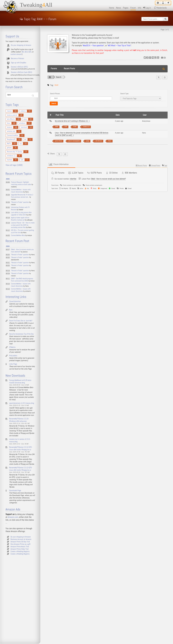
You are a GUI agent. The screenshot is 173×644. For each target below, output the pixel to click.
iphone (9, 148)
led (25, 139)
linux (110, 141)
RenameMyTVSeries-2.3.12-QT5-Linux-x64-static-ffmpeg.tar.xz (21, 469)
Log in (147, 8)
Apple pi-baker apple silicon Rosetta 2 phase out (20, 219)
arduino (23, 111)
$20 (30, 52)
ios (21, 144)
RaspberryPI (11, 139)
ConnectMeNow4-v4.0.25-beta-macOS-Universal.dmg (20, 382)
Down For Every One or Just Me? (21, 321)
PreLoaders (13, 356)
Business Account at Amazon (21, 539)
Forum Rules (107, 38)
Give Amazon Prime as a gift (21, 544)
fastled (9, 160)
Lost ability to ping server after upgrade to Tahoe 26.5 (21, 214)
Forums (54, 69)
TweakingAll (36, 5)
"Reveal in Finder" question (20, 202)
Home (112, 8)
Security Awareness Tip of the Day (21, 334)
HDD (57, 127)
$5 (23, 52)
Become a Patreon (18, 59)
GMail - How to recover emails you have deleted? (108, 179)
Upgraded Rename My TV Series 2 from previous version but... (22, 196)
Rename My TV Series (15, 152)
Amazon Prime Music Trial (20, 547)
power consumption (74, 141)
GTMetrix (12, 347)
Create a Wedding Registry (20, 551)
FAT (66, 127)
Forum (133, 8)
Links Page (13, 364)
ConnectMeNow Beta (18, 235)
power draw (59, 141)
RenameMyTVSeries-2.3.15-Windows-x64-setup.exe (19, 420)
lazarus (9, 127)
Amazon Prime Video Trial (20, 549)
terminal (24, 127)
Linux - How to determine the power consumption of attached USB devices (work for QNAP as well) (82, 134)
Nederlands (160, 8)
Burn (11, 310)
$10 (26, 52)
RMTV (9, 144)
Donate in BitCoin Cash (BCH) (22, 72)
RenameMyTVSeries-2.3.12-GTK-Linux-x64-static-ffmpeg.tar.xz (21, 448)
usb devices (99, 141)
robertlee (73, 179)
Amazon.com (13, 517)
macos (9, 111)
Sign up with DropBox (19, 63)
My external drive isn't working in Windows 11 (72, 121)
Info (139, 8)
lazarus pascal (12, 115)
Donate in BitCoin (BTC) (19, 67)
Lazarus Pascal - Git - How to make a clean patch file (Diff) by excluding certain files (23, 225)
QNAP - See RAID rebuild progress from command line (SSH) (22, 280)
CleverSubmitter (15, 301)
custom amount (16, 54)
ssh (22, 160)
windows (22, 123)
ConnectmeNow (13, 135)
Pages (126, 8)
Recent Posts (69, 69)
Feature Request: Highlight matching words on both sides (21, 183)
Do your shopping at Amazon (21, 45)
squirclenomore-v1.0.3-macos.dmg (22, 403)
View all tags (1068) (14, 165)
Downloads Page (15, 491)
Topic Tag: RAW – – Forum (38, 19)
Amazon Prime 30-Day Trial (20, 542)
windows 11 (86, 127)
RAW (75, 127)
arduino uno (11, 131)
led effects (11, 119)
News (119, 8)
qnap (88, 141)
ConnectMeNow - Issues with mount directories (21, 191)
